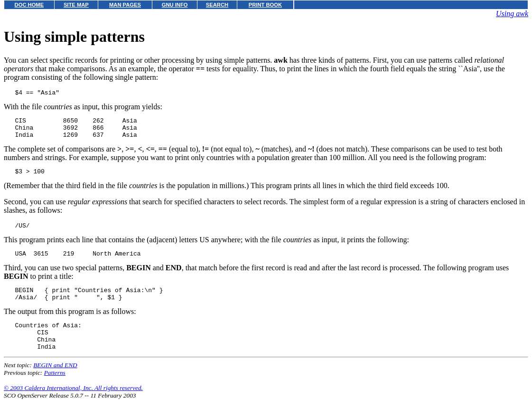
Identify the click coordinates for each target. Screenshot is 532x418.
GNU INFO (175, 5)
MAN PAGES (125, 5)
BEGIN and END (55, 384)
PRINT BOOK (265, 5)
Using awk (512, 14)
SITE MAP (76, 5)
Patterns (55, 391)
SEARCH (217, 5)
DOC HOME (29, 5)
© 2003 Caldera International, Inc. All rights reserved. (73, 406)
